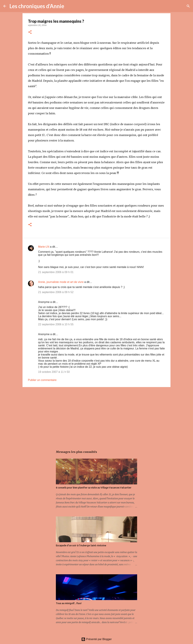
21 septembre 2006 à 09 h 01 (56, 272)
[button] (30, 32)
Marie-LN (44, 247)
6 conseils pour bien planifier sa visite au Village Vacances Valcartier (94, 488)
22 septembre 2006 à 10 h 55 (56, 324)
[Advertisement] (96, 416)
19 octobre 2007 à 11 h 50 (54, 372)
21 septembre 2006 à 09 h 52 (56, 292)
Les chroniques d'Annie (37, 6)
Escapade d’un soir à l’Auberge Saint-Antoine (81, 545)
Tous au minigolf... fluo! (69, 603)
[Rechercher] (69, 6)
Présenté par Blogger (96, 639)
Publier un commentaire (42, 380)
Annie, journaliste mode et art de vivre (61, 282)
